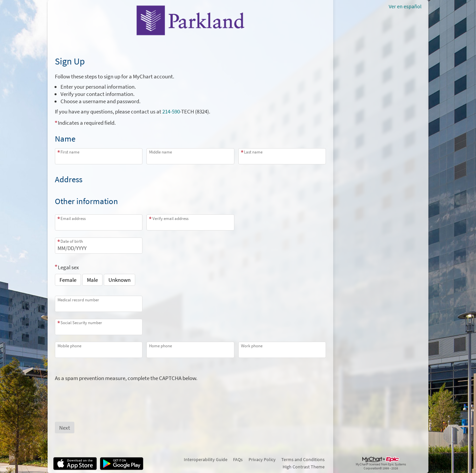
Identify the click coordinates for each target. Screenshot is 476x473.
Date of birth (72, 241)
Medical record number (78, 300)
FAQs (238, 459)
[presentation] (105, 395)
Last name (253, 152)
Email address (73, 218)
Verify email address (170, 218)
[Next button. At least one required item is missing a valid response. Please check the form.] (65, 428)
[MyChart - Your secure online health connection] (190, 20)
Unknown (119, 280)
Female (68, 280)
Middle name (160, 152)
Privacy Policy (262, 459)
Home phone (160, 346)
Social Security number (81, 323)
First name (70, 152)
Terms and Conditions (303, 459)
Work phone (252, 346)
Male (92, 280)
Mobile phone (69, 346)
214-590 (171, 111)
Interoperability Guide (206, 459)
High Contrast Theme (304, 467)
